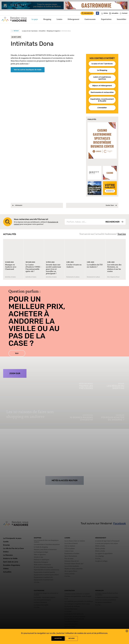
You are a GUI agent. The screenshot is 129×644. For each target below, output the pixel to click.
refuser (71, 638)
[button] (127, 631)
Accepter (58, 638)
